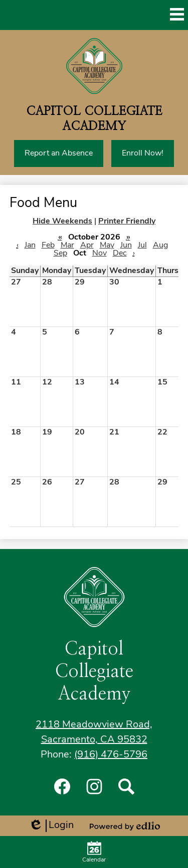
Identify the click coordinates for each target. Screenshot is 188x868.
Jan (30, 245)
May (107, 245)
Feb (48, 245)
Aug (160, 245)
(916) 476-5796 (111, 755)
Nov (100, 253)
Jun (126, 245)
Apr (87, 245)
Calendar (94, 852)
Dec (120, 253)
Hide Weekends (62, 221)
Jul (142, 245)
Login (51, 826)
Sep (60, 253)
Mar (67, 245)
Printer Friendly (127, 221)
